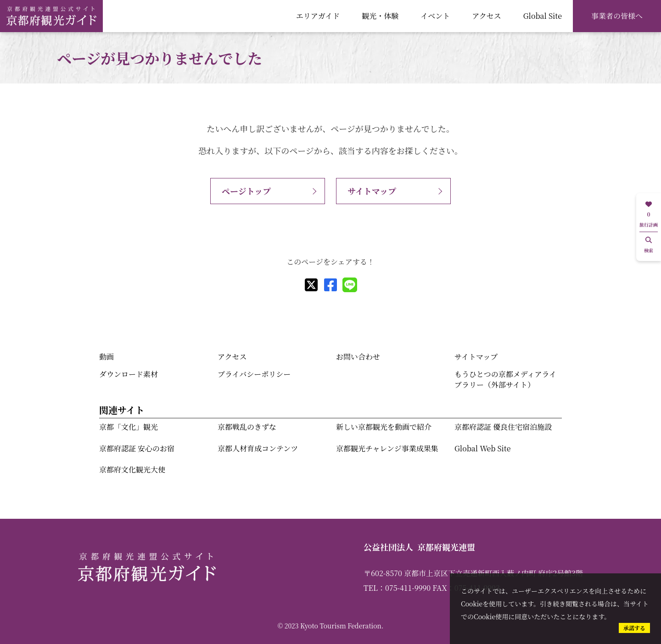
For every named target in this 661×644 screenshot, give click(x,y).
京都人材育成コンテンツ (258, 448)
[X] (311, 285)
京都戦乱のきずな (247, 427)
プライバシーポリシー (254, 374)
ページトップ (246, 191)
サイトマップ (372, 191)
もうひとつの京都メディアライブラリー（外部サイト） (505, 379)
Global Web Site (482, 448)
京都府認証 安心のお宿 (137, 448)
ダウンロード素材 (129, 374)
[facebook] (330, 285)
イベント (435, 16)
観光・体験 (380, 16)
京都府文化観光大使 (132, 469)
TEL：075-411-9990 (397, 588)
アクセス (487, 16)
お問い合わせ (358, 357)
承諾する (634, 628)
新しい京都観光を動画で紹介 (384, 427)
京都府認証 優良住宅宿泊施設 (503, 427)
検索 (649, 245)
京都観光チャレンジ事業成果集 (387, 448)
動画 (106, 357)
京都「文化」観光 (129, 427)
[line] (350, 285)
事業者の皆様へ (617, 16)
